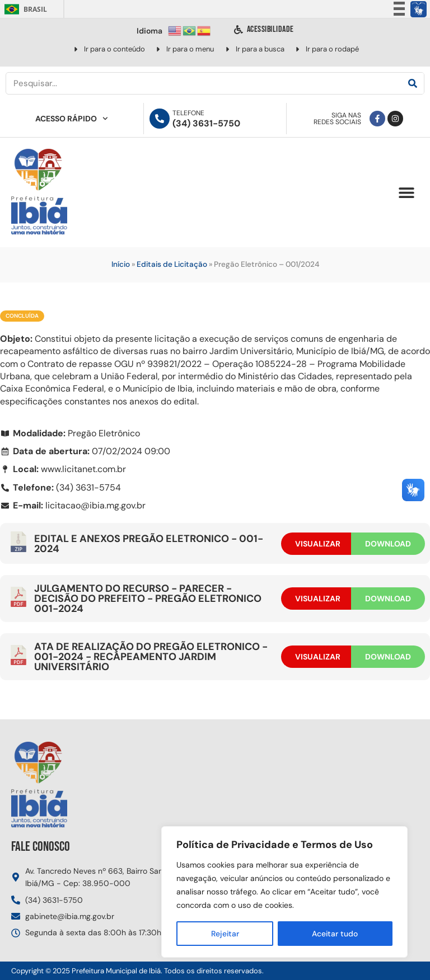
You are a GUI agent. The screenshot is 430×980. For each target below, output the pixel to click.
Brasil (24, 9)
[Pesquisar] (413, 83)
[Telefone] (160, 119)
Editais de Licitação (172, 264)
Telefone (188, 113)
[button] (406, 193)
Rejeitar (225, 934)
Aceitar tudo (335, 934)
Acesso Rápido (72, 119)
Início (121, 264)
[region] (284, 892)
